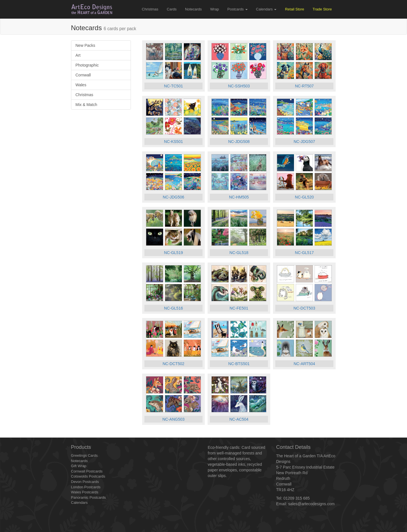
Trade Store (322, 9)
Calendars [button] (266, 9)
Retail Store (294, 9)
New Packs (85, 45)
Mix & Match (86, 105)
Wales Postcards (85, 492)
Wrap (214, 9)
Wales (81, 85)
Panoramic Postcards (89, 497)
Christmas (150, 9)
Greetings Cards (84, 455)
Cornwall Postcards (87, 471)
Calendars (79, 503)
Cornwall (83, 75)
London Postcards (86, 487)
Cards (172, 9)
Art (78, 55)
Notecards (193, 9)
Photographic (87, 65)
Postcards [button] (237, 9)
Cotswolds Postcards (88, 476)
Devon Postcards (85, 482)
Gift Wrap (79, 466)
